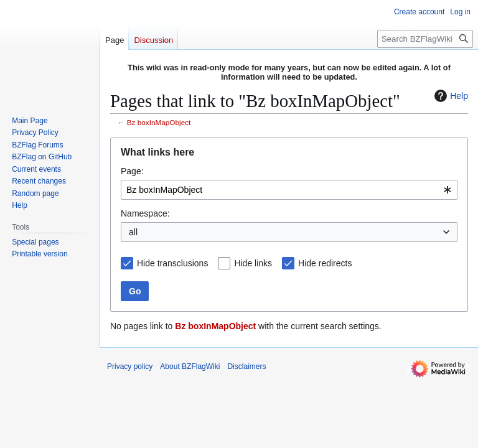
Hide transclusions (172, 263)
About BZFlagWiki (190, 366)
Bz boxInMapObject (159, 122)
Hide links (253, 263)
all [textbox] (133, 232)
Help (450, 96)
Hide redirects (325, 263)
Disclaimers (246, 366)
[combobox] (289, 190)
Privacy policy (130, 366)
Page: (132, 171)
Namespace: (145, 213)
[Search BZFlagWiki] (425, 39)
